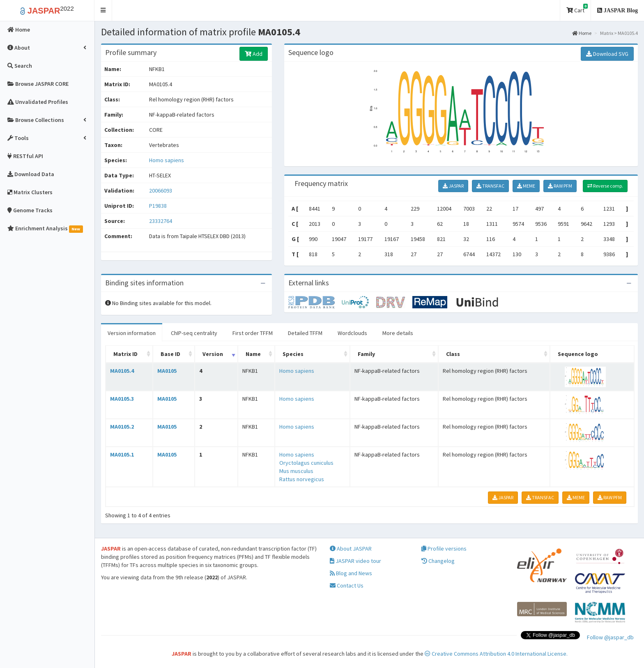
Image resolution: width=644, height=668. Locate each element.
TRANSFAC (490, 186)
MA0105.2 (122, 427)
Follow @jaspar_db (610, 637)
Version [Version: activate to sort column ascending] (213, 354)
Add (254, 54)
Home (582, 33)
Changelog (438, 561)
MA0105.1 (122, 455)
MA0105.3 (122, 399)
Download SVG (607, 54)
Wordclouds (352, 333)
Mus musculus (296, 471)
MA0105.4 (122, 371)
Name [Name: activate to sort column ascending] (253, 354)
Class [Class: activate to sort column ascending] (453, 354)
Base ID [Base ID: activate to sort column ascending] (170, 354)
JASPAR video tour (355, 561)
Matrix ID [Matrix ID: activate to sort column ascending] (125, 354)
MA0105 (167, 371)
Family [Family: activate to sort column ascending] (366, 354)
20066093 (161, 191)
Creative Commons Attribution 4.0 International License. (496, 654)
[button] (103, 10)
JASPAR (453, 186)
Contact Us (347, 585)
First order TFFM (253, 333)
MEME (526, 186)
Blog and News (351, 573)
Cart (577, 9)
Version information (132, 333)
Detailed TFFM (305, 333)
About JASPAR (351, 549)
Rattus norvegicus (302, 479)
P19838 (159, 206)
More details (398, 333)
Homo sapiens (167, 160)
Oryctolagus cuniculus (306, 463)
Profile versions (444, 549)
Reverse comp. (605, 186)
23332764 (161, 221)
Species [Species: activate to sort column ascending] (293, 354)
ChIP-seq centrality (194, 333)
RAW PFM (560, 186)
